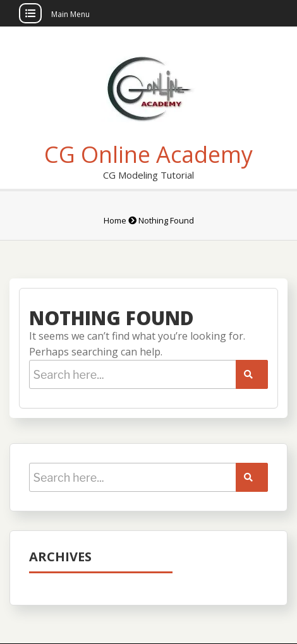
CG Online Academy (148, 154)
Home (115, 220)
